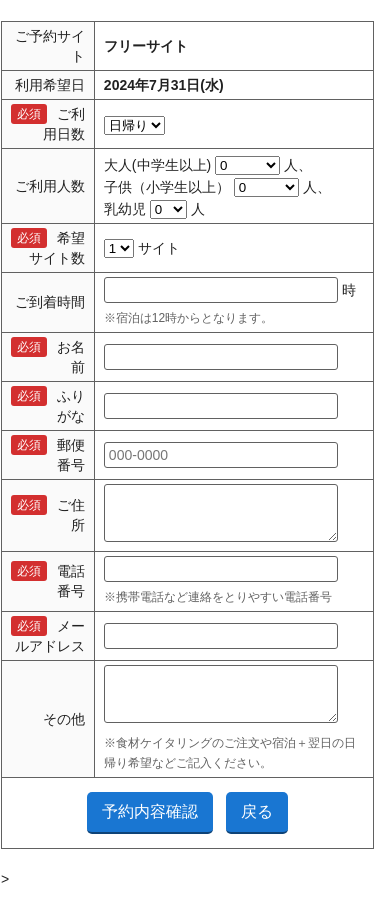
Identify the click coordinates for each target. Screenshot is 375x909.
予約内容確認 (150, 829)
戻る (257, 829)
